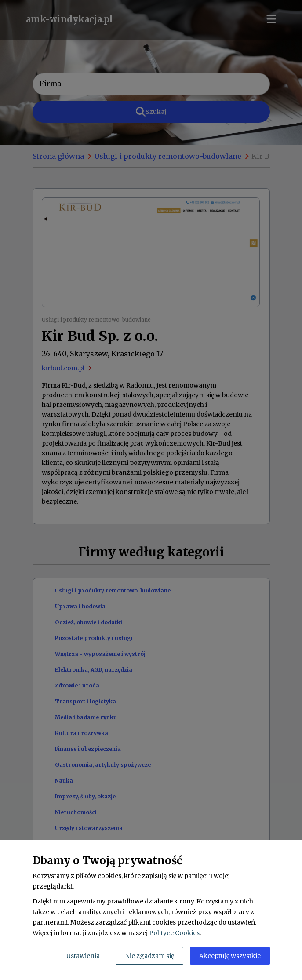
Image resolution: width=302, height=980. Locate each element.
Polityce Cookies (174, 933)
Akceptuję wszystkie (230, 956)
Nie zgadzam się (149, 956)
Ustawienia (83, 956)
